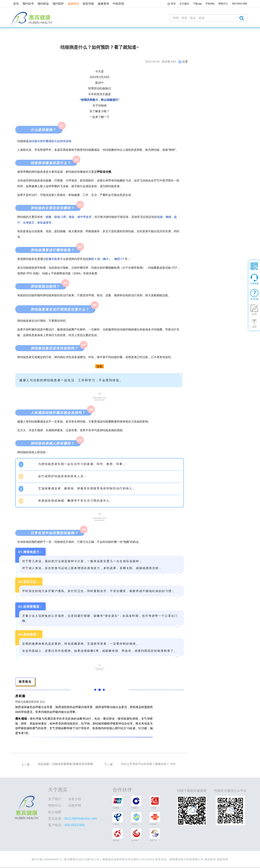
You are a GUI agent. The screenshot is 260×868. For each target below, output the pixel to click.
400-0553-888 (239, 4)
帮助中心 (55, 806)
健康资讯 (73, 4)
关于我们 (55, 799)
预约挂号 (28, 4)
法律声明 (75, 806)
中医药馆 (118, 4)
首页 (16, 4)
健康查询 (103, 4)
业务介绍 (75, 799)
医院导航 (88, 4)
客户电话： (66, 825)
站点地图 (55, 812)
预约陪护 (58, 4)
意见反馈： (73, 819)
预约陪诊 (43, 4)
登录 (172, 4)
